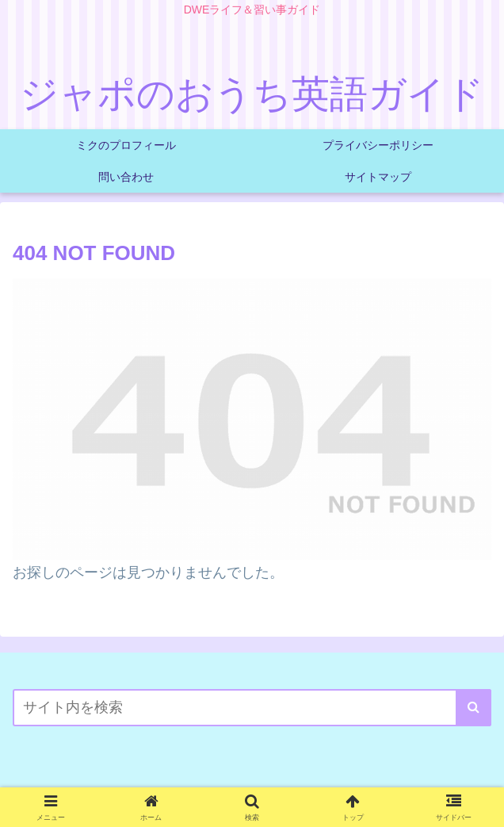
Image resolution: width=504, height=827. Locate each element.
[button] (473, 708)
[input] (252, 708)
